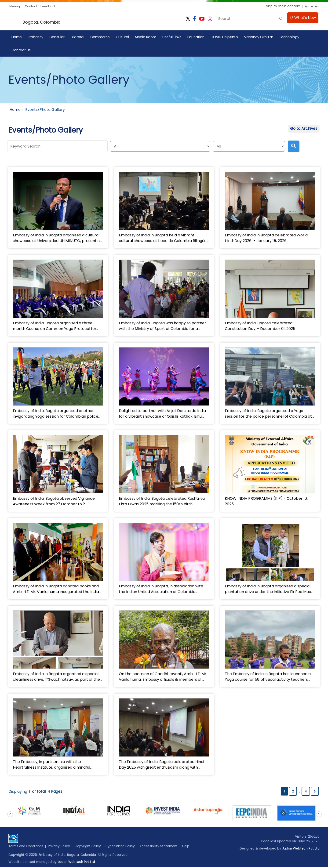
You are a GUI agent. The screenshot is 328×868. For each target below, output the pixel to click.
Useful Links (175, 37)
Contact (33, 6)
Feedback (51, 6)
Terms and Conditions (27, 847)
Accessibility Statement (161, 847)
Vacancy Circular (262, 37)
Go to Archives (304, 129)
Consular (57, 37)
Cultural (124, 37)
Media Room (148, 37)
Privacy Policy (60, 847)
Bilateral (78, 37)
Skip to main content (283, 6)
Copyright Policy (89, 847)
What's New (303, 18)
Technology (293, 37)
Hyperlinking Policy (122, 847)
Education (199, 37)
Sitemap (15, 6)
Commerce (101, 37)
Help (189, 847)
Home (17, 37)
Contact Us (22, 50)
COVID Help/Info (228, 37)
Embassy (36, 37)
